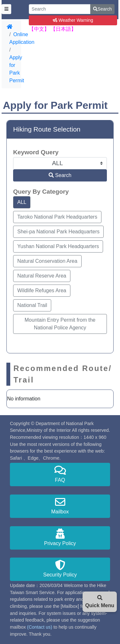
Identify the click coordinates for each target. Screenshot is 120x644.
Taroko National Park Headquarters (57, 217)
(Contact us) (40, 627)
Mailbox (60, 506)
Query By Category (41, 192)
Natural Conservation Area (47, 261)
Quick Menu (100, 602)
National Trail (32, 305)
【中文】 (39, 29)
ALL (22, 202)
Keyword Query (36, 152)
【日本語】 (63, 29)
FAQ (60, 474)
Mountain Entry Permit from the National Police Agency (60, 324)
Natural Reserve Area (42, 276)
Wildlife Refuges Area (42, 290)
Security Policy (60, 569)
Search (102, 9)
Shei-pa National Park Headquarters (58, 232)
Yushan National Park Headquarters (58, 246)
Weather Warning (73, 20)
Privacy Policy (60, 537)
